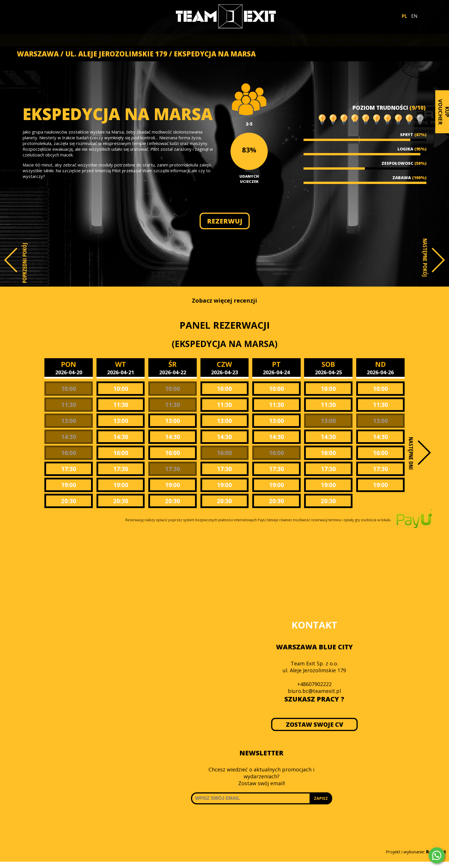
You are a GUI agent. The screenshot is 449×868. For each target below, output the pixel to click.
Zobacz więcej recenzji (224, 300)
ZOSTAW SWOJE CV (314, 724)
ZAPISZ (321, 798)
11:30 (69, 405)
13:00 (69, 421)
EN (414, 16)
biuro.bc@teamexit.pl (314, 691)
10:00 (69, 389)
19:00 (69, 485)
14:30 (69, 437)
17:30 (69, 469)
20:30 (69, 501)
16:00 (69, 453)
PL (404, 16)
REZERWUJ (225, 221)
